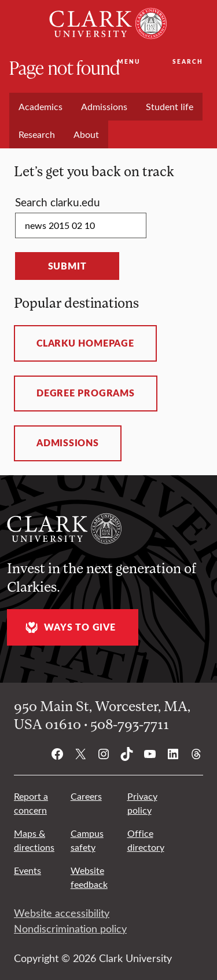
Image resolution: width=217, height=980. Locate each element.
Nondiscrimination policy (70, 928)
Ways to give (69, 627)
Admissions (68, 443)
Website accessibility (62, 913)
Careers (86, 796)
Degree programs (86, 393)
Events (27, 870)
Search (188, 61)
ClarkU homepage (85, 343)
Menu (129, 61)
